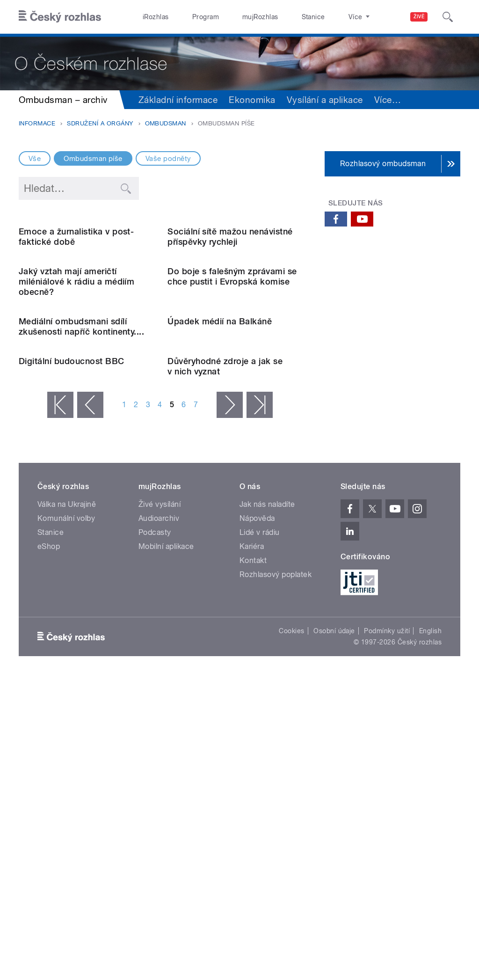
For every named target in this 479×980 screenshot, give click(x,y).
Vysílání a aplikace (325, 100)
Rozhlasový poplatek (276, 876)
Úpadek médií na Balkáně (220, 547)
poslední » (260, 706)
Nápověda (257, 820)
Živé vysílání (160, 806)
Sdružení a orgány (100, 123)
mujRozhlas (236, 17)
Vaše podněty (168, 159)
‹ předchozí (90, 706)
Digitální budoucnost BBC (72, 662)
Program (191, 17)
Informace (37, 123)
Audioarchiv (159, 820)
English (430, 932)
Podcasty (155, 834)
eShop (49, 848)
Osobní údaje (334, 932)
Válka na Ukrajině (67, 806)
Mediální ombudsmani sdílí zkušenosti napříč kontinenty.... (81, 552)
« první (60, 706)
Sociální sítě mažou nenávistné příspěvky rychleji (230, 312)
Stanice (280, 17)
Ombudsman (166, 123)
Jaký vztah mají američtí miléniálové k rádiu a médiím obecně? (76, 432)
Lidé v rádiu (260, 834)
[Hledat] (448, 17)
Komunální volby (66, 820)
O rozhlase (323, 17)
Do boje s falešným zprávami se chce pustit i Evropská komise (232, 427)
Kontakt (253, 862)
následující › (230, 706)
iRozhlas (151, 17)
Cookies (291, 932)
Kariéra (252, 848)
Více (388, 100)
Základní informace (178, 100)
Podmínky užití (387, 932)
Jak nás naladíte (267, 806)
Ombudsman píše (93, 159)
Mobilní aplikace (166, 848)
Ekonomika (252, 100)
